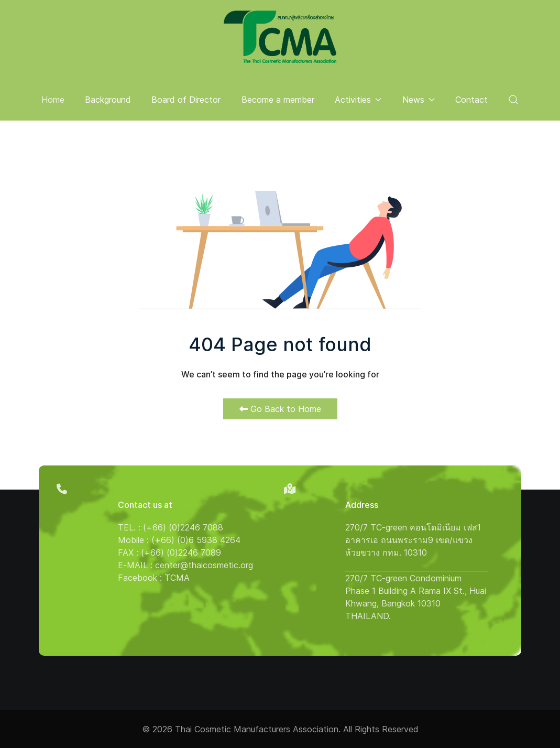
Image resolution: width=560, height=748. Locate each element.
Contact (471, 100)
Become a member (278, 100)
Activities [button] (358, 100)
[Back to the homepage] (280, 37)
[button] (514, 100)
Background (108, 100)
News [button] (419, 100)
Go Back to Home (280, 409)
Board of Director (186, 100)
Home (53, 100)
